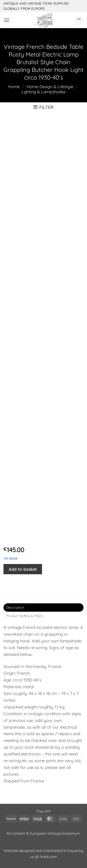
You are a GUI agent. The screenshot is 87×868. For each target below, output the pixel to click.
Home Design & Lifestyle (50, 87)
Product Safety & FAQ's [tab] (25, 616)
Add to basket (23, 569)
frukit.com (48, 857)
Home (14, 87)
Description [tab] (15, 608)
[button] (7, 20)
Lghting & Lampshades (44, 92)
